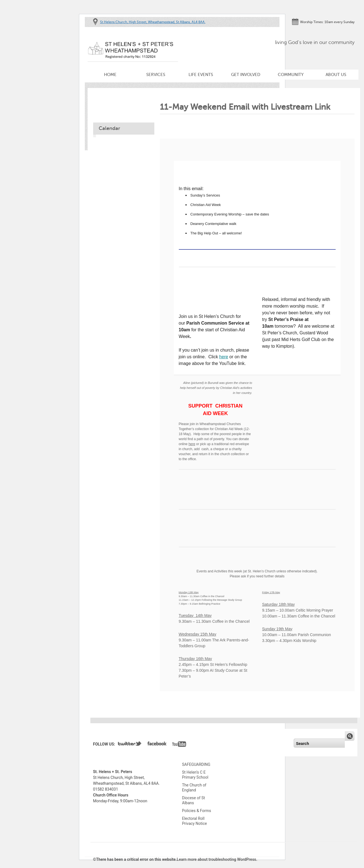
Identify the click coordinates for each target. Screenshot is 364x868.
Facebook (157, 745)
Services (156, 75)
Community (291, 75)
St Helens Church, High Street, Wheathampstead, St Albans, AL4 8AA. (153, 22)
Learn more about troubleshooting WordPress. (217, 859)
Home (110, 75)
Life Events (201, 75)
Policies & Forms (197, 811)
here (224, 357)
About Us (336, 75)
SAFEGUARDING (196, 764)
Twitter (130, 745)
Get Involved (246, 75)
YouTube (179, 745)
